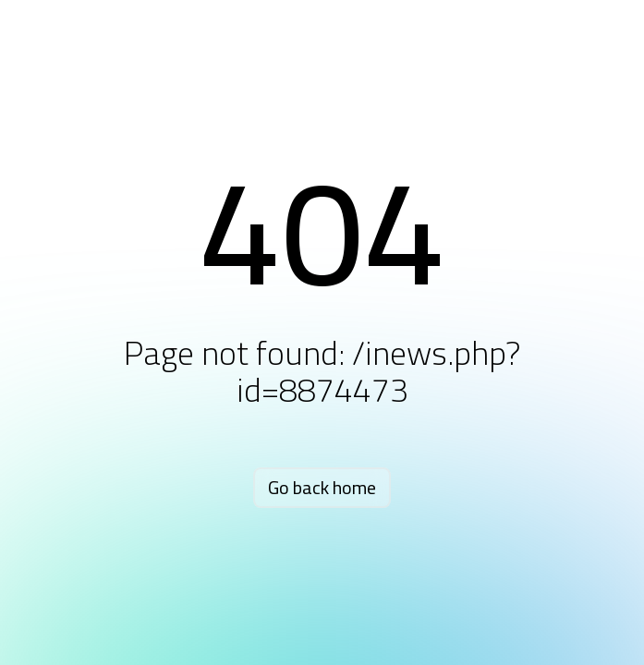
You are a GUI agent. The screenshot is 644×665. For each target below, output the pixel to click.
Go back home (322, 487)
